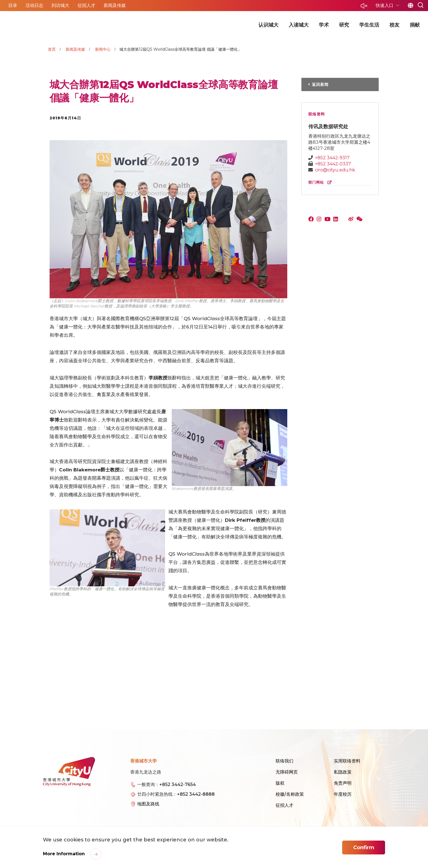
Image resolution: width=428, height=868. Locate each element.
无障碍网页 (287, 772)
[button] (364, 7)
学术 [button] (324, 25)
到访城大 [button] (60, 5)
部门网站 (321, 182)
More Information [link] (65, 854)
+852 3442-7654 (178, 784)
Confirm (364, 848)
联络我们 (285, 761)
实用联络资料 (347, 761)
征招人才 (285, 805)
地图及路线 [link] (148, 804)
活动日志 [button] (34, 5)
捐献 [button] (415, 25)
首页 (52, 49)
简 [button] (410, 6)
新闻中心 (103, 49)
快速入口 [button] (385, 5)
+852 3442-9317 (332, 158)
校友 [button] (394, 25)
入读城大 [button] (299, 25)
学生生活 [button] (369, 25)
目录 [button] (13, 5)
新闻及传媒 (75, 49)
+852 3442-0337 (333, 164)
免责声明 (343, 783)
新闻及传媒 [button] (115, 5)
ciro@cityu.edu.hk (335, 170)
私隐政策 (343, 772)
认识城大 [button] (268, 25)
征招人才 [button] (86, 5)
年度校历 (343, 794)
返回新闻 (320, 84)
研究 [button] (344, 25)
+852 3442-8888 (196, 794)
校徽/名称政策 (290, 794)
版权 (280, 783)
